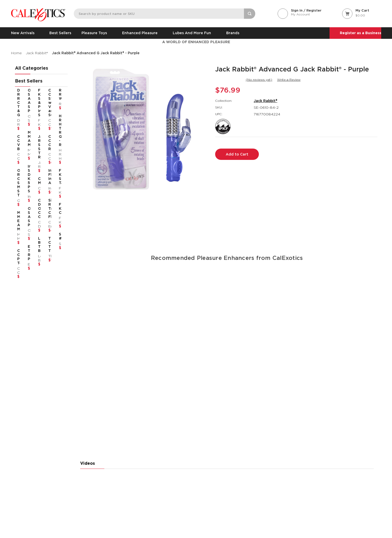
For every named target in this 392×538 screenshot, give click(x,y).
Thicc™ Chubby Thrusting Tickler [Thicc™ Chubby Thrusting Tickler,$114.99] (47, 244)
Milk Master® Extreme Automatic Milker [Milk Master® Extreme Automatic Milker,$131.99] (18, 221)
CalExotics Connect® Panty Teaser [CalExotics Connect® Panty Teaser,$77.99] (18, 257)
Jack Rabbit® (266, 101)
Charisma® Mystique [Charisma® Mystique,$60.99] (38, 181)
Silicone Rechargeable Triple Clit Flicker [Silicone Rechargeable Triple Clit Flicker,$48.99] (47, 208)
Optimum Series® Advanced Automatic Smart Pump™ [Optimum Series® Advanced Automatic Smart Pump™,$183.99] (28, 101)
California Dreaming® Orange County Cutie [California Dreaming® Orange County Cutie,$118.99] (38, 208)
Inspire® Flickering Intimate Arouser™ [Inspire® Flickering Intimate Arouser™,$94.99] (47, 177)
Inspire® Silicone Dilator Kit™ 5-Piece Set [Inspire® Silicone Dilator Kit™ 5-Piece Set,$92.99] (28, 179)
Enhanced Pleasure (142, 33)
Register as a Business (361, 33)
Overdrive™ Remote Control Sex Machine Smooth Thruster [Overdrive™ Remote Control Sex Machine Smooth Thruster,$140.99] (18, 183)
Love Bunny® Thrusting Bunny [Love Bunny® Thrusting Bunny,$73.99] (38, 244)
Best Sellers (60, 33)
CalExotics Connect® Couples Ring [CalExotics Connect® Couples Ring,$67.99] (47, 143)
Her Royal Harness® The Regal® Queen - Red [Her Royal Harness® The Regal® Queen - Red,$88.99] (57, 130)
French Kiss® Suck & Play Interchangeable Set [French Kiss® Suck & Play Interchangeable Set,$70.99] (38, 103)
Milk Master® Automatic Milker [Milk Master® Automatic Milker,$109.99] (28, 139)
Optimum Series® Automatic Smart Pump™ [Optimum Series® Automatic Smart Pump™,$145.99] (28, 217)
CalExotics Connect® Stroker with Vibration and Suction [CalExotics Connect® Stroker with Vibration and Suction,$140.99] (47, 103)
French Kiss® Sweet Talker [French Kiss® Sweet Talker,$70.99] (57, 177)
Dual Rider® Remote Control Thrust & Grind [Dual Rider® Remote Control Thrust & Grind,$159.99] (18, 103)
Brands (233, 33)
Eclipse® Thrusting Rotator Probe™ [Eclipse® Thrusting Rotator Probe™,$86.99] (28, 253)
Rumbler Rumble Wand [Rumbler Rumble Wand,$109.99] (57, 94)
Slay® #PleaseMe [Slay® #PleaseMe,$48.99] (57, 236)
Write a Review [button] (289, 80)
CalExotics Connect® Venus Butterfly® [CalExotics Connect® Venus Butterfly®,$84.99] (18, 143)
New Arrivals (25, 33)
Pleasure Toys (97, 33)
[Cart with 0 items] (362, 13)
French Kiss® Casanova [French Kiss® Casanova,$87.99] (57, 208)
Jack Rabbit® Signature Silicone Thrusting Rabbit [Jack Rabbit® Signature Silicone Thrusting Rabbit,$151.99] (38, 147)
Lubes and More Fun (194, 33)
